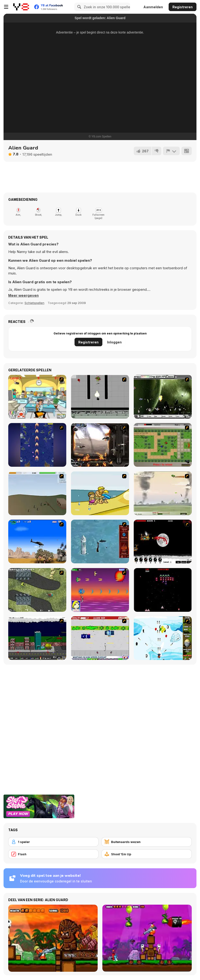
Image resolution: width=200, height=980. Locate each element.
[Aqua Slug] (100, 493)
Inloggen (114, 342)
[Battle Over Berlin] (163, 493)
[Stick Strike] (163, 445)
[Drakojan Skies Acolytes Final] (100, 445)
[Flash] (53, 854)
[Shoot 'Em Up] (147, 854)
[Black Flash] (100, 397)
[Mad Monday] (100, 638)
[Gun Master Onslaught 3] (37, 638)
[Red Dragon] (163, 541)
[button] (24, 295)
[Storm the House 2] (37, 493)
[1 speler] (53, 842)
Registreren (183, 7)
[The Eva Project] (163, 397)
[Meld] (171, 151)
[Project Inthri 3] (100, 590)
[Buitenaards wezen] (147, 842)
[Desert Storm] (37, 541)
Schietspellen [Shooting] (34, 303)
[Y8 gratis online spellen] (21, 7)
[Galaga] (163, 590)
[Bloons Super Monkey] (163, 638)
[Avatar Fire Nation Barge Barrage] (100, 541)
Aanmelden (153, 7)
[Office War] (37, 397)
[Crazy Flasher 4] (37, 590)
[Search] (79, 7)
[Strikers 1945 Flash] (37, 445)
